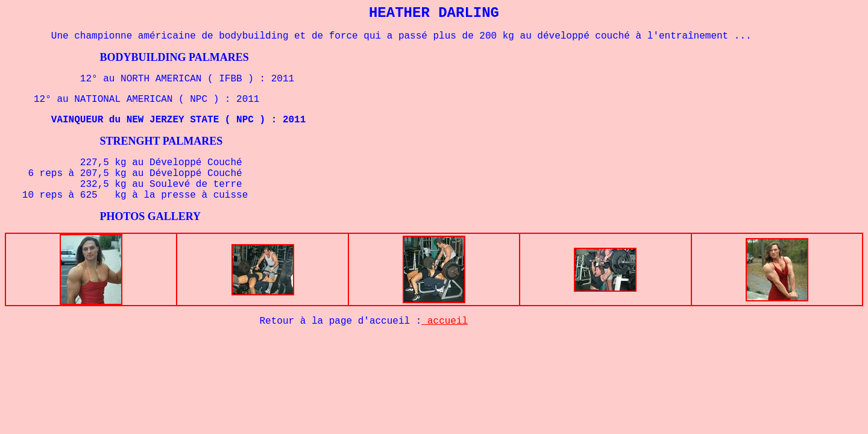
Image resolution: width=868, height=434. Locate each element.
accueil (445, 321)
